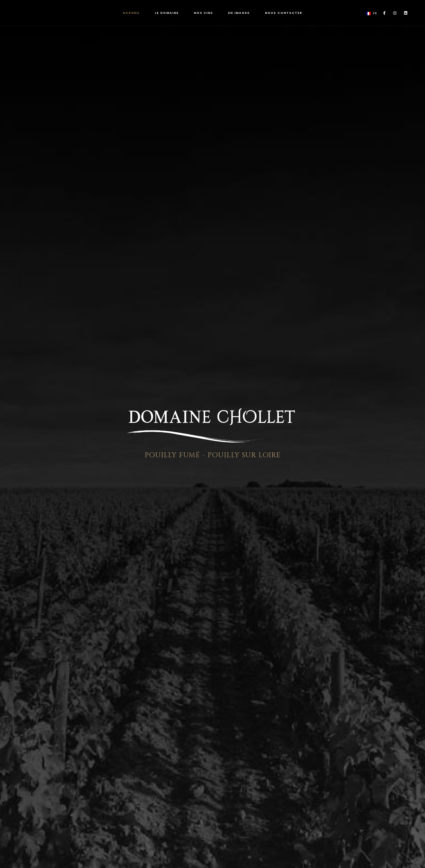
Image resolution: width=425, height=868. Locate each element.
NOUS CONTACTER (284, 13)
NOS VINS (203, 13)
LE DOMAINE (167, 13)
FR (371, 13)
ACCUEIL (131, 13)
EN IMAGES (239, 13)
